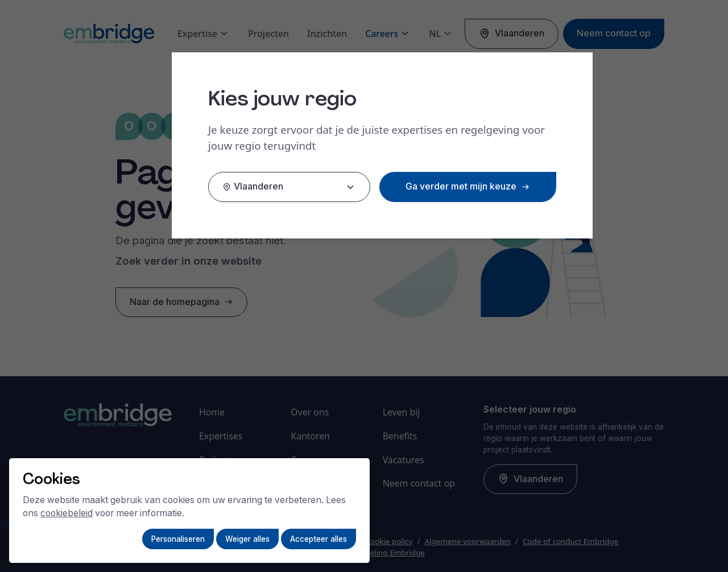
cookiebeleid (67, 513)
